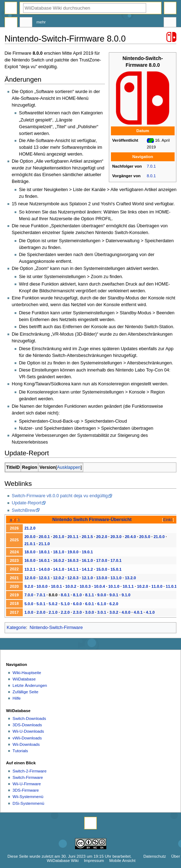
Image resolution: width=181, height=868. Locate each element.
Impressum (94, 861)
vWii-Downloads (27, 738)
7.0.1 (151, 166)
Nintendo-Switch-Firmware (56, 628)
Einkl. (168, 520)
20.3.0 (116, 537)
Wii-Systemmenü (28, 797)
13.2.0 (130, 578)
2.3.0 (77, 612)
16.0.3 (73, 560)
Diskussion (26, 23)
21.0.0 (159, 537)
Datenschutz (155, 856)
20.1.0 (58, 537)
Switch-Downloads (29, 718)
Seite (11, 23)
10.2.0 (142, 586)
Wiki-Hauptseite (27, 673)
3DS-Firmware (26, 790)
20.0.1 (44, 537)
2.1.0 (53, 612)
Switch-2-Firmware (29, 771)
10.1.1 (128, 586)
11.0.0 (157, 586)
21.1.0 (44, 544)
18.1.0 (58, 552)
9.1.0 (126, 595)
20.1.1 (73, 537)
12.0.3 (73, 578)
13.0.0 (102, 578)
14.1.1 (73, 569)
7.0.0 (29, 595)
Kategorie (16, 628)
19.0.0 (73, 552)
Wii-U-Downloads (28, 731)
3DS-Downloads (27, 725)
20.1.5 (87, 537)
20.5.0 (145, 537)
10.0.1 (56, 586)
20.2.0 (102, 537)
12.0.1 (44, 578)
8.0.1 (151, 176)
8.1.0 (77, 595)
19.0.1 (87, 552)
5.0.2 (53, 604)
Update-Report (26, 503)
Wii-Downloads (26, 744)
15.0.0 (102, 569)
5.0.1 (41, 604)
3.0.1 (102, 612)
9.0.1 (114, 595)
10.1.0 (114, 586)
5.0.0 (29, 604)
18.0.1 (44, 552)
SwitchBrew (23, 510)
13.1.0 (116, 578)
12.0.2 (58, 578)
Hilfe (17, 698)
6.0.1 (89, 604)
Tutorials (20, 751)
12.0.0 (30, 578)
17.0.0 (102, 560)
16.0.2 (58, 560)
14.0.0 (44, 569)
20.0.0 (30, 537)
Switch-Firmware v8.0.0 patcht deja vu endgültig (60, 496)
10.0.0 (42, 586)
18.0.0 (30, 552)
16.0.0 (30, 560)
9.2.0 (29, 586)
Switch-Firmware (28, 777)
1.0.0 (29, 612)
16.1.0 (87, 560)
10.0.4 (99, 586)
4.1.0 (150, 612)
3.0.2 (114, 612)
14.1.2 (87, 569)
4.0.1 (138, 612)
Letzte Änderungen (30, 685)
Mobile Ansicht (122, 861)
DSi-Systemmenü (28, 803)
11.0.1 (171, 586)
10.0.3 (85, 586)
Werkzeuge (170, 23)
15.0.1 (116, 569)
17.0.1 (116, 560)
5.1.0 (65, 604)
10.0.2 (71, 586)
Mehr (41, 22)
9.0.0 (102, 595)
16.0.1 (44, 560)
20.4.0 (130, 537)
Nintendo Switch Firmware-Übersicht (92, 519)
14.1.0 (58, 569)
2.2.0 (65, 612)
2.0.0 (41, 612)
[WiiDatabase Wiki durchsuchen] (85, 8)
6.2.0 (114, 604)
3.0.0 (89, 612)
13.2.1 (30, 569)
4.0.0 (126, 612)
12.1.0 (87, 578)
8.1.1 (89, 595)
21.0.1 (30, 544)
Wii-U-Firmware (27, 784)
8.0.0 (53, 595)
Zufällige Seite (25, 692)
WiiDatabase (24, 679)
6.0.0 (77, 604)
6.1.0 (102, 604)
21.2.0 (30, 528)
